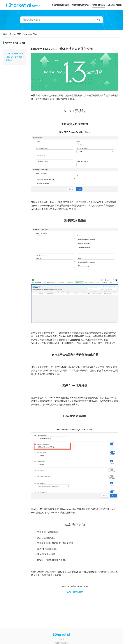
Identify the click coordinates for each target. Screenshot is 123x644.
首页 (5, 34)
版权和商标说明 (61, 643)
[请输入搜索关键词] (61, 20)
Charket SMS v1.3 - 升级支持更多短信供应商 (15, 57)
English (61, 639)
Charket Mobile (115, 5)
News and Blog (30, 34)
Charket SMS (99, 5)
